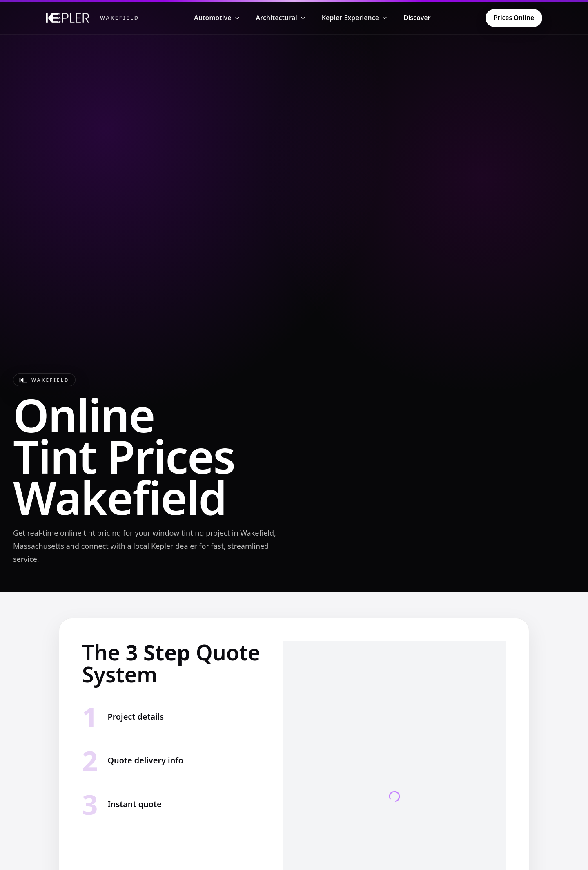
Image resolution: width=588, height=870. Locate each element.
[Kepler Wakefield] (92, 18)
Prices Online (514, 18)
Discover (417, 18)
